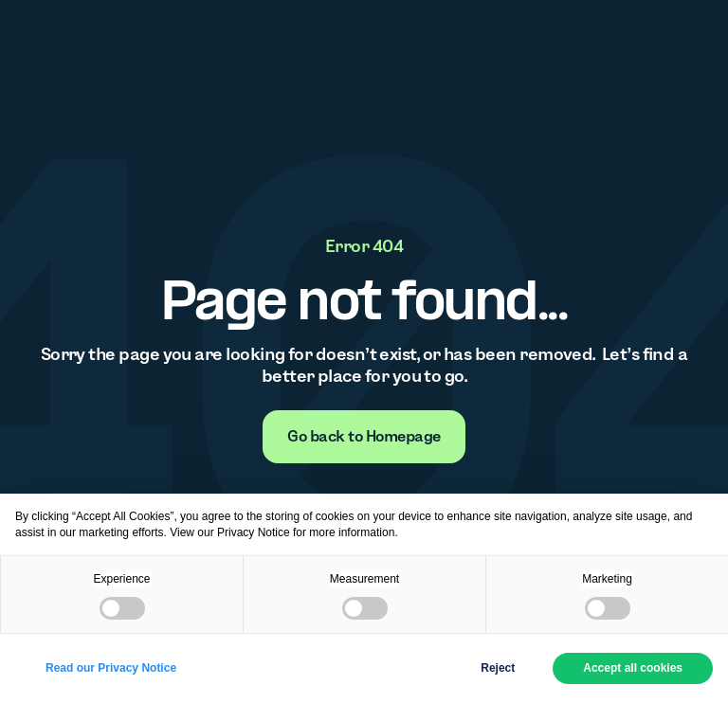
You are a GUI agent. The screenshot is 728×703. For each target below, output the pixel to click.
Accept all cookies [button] (633, 668)
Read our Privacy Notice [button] (111, 668)
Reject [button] (498, 668)
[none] (364, 437)
